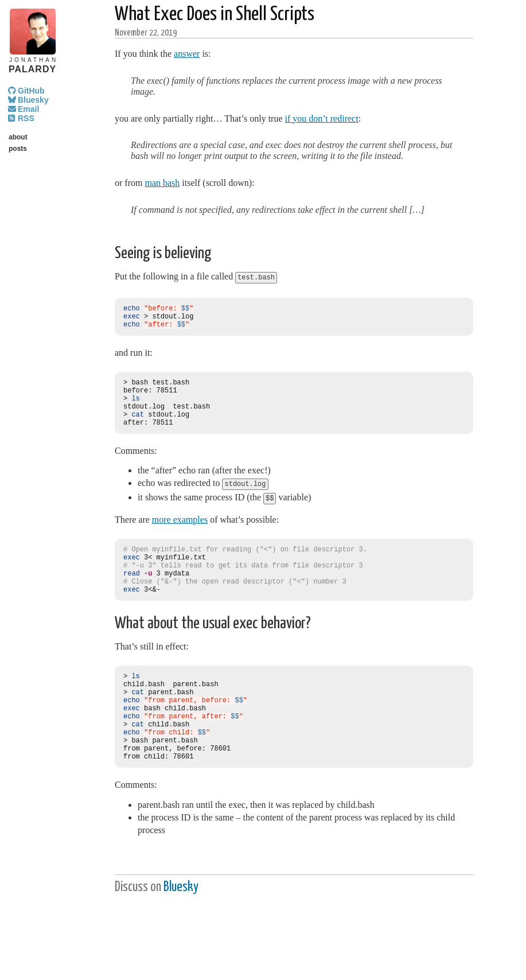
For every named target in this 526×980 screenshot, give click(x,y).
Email (28, 109)
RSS (26, 118)
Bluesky (33, 100)
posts (18, 149)
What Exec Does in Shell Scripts (215, 15)
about (18, 137)
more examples (180, 533)
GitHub (31, 91)
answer (187, 54)
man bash (162, 183)
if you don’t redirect (322, 118)
